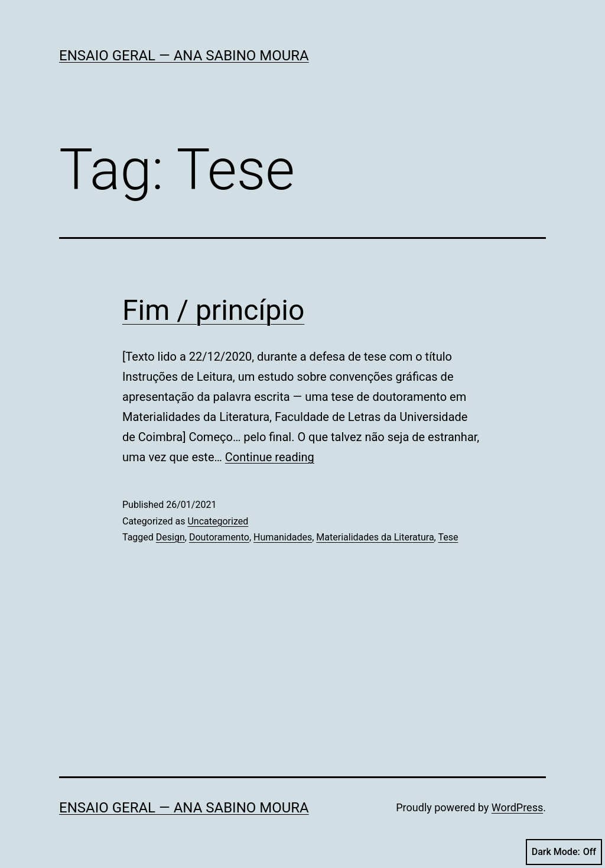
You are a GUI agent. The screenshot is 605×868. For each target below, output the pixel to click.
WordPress (517, 807)
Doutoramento (219, 537)
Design (170, 537)
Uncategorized (218, 521)
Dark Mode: (564, 852)
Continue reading (270, 457)
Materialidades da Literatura (375, 537)
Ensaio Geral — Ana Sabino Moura (184, 56)
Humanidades (283, 537)
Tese (448, 537)
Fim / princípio (213, 310)
